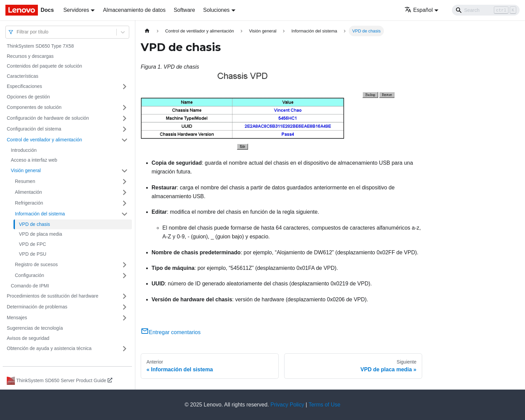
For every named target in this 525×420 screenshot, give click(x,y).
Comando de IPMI (30, 286)
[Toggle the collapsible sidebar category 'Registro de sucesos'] (124, 265)
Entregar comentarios (171, 332)
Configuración (29, 275)
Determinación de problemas (37, 307)
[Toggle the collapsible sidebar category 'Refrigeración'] (124, 203)
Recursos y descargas (30, 56)
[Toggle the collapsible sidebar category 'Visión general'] (124, 171)
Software (184, 10)
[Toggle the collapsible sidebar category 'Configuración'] (124, 276)
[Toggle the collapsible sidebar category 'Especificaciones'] (124, 87)
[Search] (486, 10)
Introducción (24, 150)
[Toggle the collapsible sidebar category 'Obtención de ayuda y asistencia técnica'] (124, 349)
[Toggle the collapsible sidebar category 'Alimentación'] (124, 192)
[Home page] (147, 31)
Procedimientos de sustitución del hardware (53, 296)
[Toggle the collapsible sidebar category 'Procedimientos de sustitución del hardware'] (124, 296)
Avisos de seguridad (28, 338)
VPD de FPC (32, 244)
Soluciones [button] (216, 10)
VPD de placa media (41, 234)
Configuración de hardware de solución (48, 118)
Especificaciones (24, 86)
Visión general (26, 170)
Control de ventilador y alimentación (44, 140)
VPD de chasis (35, 224)
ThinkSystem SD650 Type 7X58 (40, 46)
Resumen (25, 181)
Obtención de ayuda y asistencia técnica (49, 348)
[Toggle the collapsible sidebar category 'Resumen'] (124, 182)
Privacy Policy (288, 405)
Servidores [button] (76, 10)
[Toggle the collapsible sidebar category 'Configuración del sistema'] (124, 129)
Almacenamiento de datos (134, 10)
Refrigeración (29, 203)
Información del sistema (40, 214)
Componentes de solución (34, 107)
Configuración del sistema (34, 129)
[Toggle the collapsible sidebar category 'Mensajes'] (124, 318)
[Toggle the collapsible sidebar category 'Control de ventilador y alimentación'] (124, 140)
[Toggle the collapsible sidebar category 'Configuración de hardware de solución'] (124, 118)
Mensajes (17, 318)
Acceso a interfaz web (34, 160)
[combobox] (17, 32)
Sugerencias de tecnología (35, 328)
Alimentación (28, 192)
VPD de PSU (33, 254)
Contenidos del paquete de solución (44, 66)
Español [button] (419, 10)
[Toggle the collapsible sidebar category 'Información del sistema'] (124, 214)
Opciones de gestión (28, 97)
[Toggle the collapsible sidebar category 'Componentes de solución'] (124, 108)
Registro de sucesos (36, 264)
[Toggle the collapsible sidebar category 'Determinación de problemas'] (124, 307)
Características (22, 76)
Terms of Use (324, 405)
